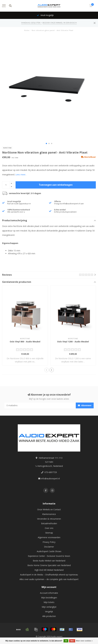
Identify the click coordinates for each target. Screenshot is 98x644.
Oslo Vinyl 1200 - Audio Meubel (73, 342)
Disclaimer (49, 547)
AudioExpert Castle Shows (49, 551)
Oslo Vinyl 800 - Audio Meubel (25, 342)
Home (27, 30)
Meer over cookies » (84, 641)
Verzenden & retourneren (49, 519)
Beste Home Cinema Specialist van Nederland (49, 565)
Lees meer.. (21, 175)
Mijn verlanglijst (49, 607)
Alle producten (49, 616)
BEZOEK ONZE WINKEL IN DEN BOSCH (60, 23)
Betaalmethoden (49, 523)
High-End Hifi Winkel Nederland (49, 570)
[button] (46, 143)
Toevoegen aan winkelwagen (56, 185)
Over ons (49, 528)
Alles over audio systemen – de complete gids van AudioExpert (49, 579)
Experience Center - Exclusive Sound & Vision (49, 556)
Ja (66, 641)
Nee (72, 641)
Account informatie (49, 593)
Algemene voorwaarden (49, 537)
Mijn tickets (49, 602)
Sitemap (49, 533)
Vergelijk (49, 612)
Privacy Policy (49, 542)
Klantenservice (49, 514)
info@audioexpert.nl (50, 478)
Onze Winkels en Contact (49, 509)
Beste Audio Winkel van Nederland (49, 561)
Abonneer (85, 405)
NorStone (7, 148)
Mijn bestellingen (49, 598)
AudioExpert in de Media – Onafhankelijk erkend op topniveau (49, 575)
